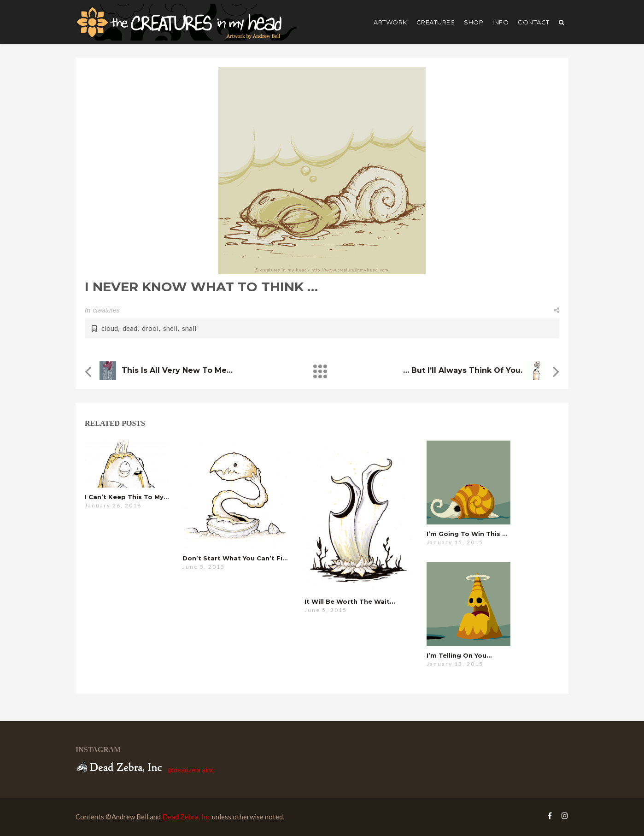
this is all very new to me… (177, 370)
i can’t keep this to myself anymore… (149, 497)
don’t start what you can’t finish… (242, 558)
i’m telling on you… (459, 655)
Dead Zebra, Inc (186, 817)
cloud (110, 328)
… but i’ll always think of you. (463, 370)
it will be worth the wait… (350, 601)
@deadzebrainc (191, 770)
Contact (534, 22)
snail (189, 328)
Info (501, 22)
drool (150, 328)
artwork (390, 22)
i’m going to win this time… (475, 534)
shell (170, 328)
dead (130, 328)
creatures (436, 22)
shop (474, 22)
